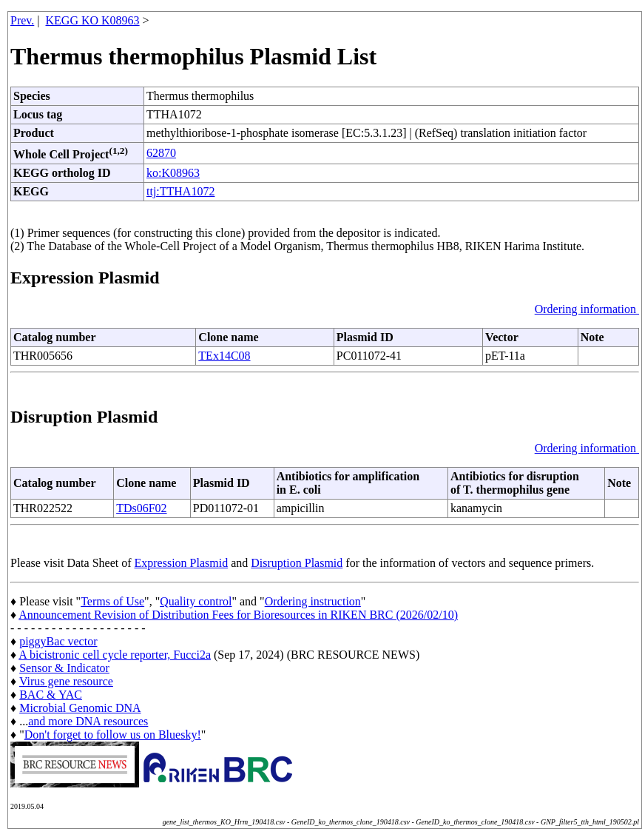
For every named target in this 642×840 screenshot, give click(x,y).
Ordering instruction (313, 601)
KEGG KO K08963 (93, 20)
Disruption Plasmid (297, 563)
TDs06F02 (141, 508)
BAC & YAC (51, 695)
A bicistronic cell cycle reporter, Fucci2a (115, 655)
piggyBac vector (58, 641)
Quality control (196, 601)
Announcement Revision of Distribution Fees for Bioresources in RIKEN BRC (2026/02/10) (238, 615)
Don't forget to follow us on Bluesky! (113, 735)
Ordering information (587, 309)
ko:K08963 (173, 173)
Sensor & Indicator (64, 668)
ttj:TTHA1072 (180, 191)
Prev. (22, 20)
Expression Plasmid (182, 563)
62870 (161, 153)
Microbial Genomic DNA (80, 708)
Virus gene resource (66, 681)
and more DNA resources (88, 721)
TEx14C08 (224, 356)
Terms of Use (112, 601)
